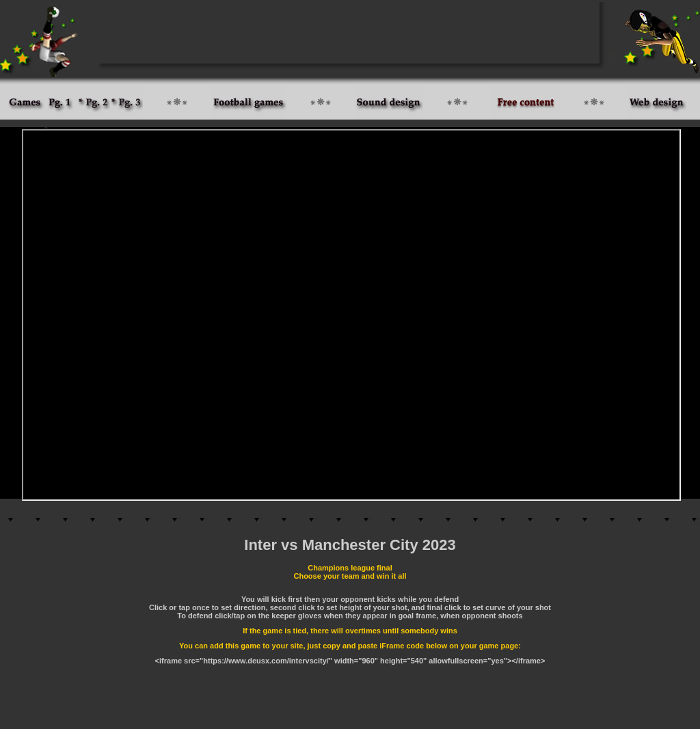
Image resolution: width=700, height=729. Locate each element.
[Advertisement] (350, 33)
